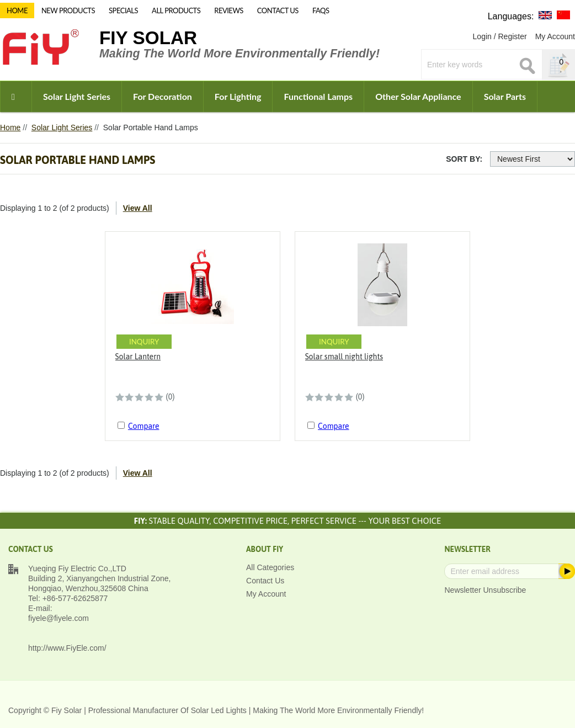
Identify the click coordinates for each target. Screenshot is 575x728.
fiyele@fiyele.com (58, 618)
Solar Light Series (77, 96)
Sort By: (464, 159)
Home (10, 127)
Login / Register (500, 36)
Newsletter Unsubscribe (485, 590)
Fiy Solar (148, 38)
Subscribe (566, 571)
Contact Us (265, 581)
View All (138, 208)
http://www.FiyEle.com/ (67, 648)
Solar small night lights (344, 357)
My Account (555, 36)
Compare (144, 426)
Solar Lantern (138, 357)
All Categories (270, 567)
